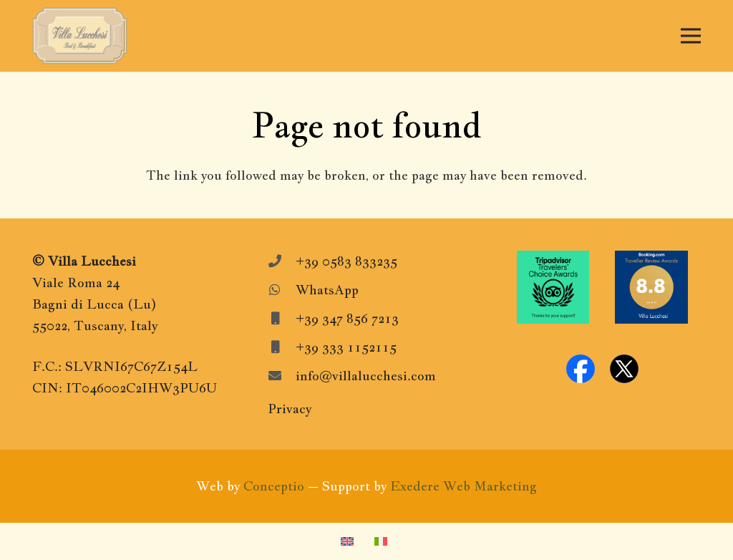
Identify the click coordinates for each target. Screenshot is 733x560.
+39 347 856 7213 (347, 318)
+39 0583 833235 (346, 261)
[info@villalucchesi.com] (281, 376)
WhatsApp (327, 290)
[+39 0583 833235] (281, 261)
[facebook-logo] (581, 369)
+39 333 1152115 (346, 347)
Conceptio (274, 486)
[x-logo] (624, 369)
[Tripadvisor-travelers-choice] (553, 287)
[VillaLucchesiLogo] (80, 36)
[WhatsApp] (281, 290)
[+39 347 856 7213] (281, 319)
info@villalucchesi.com (366, 376)
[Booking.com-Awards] (651, 287)
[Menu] (691, 36)
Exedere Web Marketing (463, 486)
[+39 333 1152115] (281, 347)
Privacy (290, 409)
